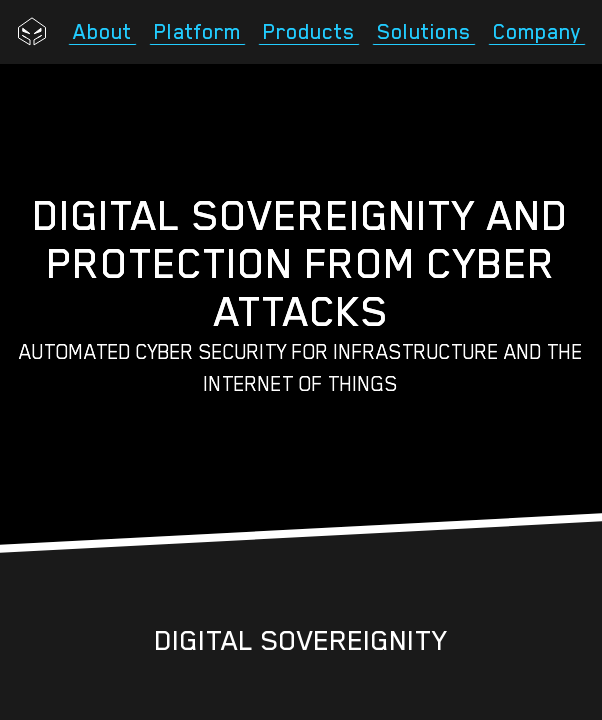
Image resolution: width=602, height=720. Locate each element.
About (102, 32)
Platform (197, 32)
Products (309, 32)
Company (537, 32)
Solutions (424, 32)
